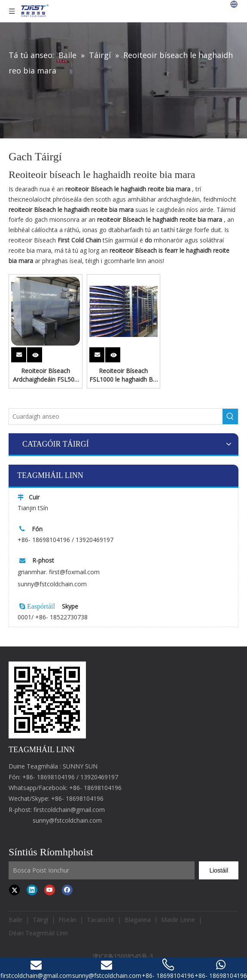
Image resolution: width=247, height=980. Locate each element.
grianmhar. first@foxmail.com (59, 572)
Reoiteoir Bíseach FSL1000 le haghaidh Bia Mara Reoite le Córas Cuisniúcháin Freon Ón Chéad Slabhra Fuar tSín (123, 375)
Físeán (67, 920)
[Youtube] (50, 890)
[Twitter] (14, 890)
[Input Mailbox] (102, 870)
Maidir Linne (178, 920)
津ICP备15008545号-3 (123, 956)
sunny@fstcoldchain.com (52, 584)
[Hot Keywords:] (230, 416)
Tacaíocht (101, 920)
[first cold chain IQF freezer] (47, 700)
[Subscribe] (219, 870)
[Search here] (116, 416)
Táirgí (40, 920)
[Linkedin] (32, 890)
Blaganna (138, 920)
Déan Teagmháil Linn (38, 933)
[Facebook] (67, 890)
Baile (15, 920)
